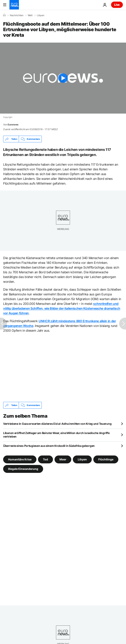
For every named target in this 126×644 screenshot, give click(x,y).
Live (117, 5)
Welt (30, 15)
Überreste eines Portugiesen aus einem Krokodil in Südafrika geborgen (49, 446)
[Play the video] (63, 78)
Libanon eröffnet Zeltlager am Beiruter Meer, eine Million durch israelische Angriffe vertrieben (56, 435)
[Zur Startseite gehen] (14, 5)
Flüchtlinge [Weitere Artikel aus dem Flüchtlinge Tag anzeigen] (106, 459)
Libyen (41, 15)
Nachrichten (17, 15)
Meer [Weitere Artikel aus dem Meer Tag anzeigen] (63, 459)
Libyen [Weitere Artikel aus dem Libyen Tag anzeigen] (82, 459)
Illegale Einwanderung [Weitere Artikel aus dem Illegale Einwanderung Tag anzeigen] (23, 469)
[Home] (4, 15)
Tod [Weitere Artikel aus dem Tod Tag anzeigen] (45, 459)
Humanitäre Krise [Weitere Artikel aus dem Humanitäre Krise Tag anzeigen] (20, 459)
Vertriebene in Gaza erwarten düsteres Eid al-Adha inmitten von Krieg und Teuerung (57, 424)
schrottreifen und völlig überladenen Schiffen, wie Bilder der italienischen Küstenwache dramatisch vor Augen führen (62, 308)
